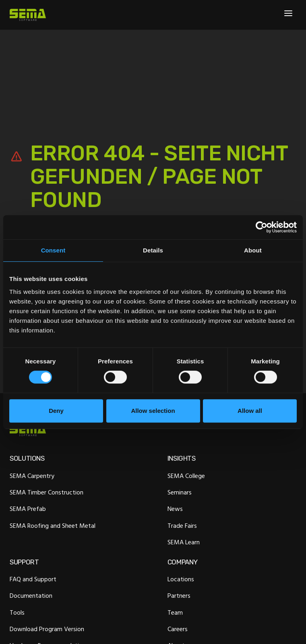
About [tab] (253, 250)
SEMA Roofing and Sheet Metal (53, 525)
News (175, 509)
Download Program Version (47, 629)
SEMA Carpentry (32, 476)
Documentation (31, 596)
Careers (178, 629)
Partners (179, 596)
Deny (56, 411)
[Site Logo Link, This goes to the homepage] (28, 15)
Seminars (180, 492)
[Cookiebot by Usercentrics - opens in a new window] (262, 227)
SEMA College (186, 476)
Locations (181, 579)
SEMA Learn (184, 542)
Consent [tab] (53, 250)
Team (175, 612)
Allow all (250, 411)
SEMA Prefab (28, 509)
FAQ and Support (33, 579)
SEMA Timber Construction (47, 492)
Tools (17, 612)
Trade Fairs (182, 525)
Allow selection (153, 411)
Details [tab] (153, 250)
